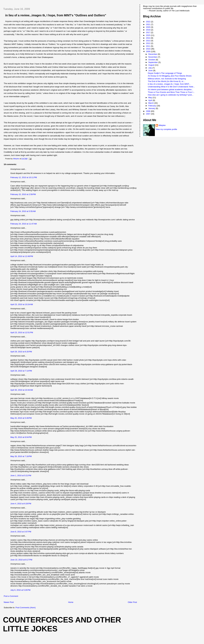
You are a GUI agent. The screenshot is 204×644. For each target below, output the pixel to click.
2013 (148, 41)
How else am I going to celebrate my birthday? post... (171, 95)
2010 (148, 49)
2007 (148, 114)
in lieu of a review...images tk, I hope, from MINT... (169, 84)
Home (71, 602)
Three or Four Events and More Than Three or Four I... (171, 92)
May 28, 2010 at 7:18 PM (21, 456)
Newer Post (9, 602)
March (151, 103)
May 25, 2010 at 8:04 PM (21, 437)
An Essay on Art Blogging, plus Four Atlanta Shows (170, 76)
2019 (148, 30)
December (153, 54)
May (150, 98)
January (152, 108)
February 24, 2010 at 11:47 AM (24, 224)
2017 (148, 32)
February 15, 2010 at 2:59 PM (23, 194)
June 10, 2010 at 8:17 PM (21, 560)
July (150, 68)
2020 (148, 27)
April (151, 100)
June (151, 70)
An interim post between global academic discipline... (171, 89)
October (152, 60)
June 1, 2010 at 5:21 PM (21, 475)
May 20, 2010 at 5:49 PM (21, 418)
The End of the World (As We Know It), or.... (167, 81)
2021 (148, 24)
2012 (148, 43)
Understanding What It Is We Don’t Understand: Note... (171, 87)
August (152, 65)
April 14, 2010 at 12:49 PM (22, 256)
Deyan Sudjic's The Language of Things (165, 73)
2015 (148, 35)
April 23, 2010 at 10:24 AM (22, 304)
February (152, 106)
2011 (148, 46)
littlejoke (162, 125)
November (153, 57)
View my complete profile (166, 129)
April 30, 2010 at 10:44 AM (22, 390)
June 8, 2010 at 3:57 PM (21, 532)
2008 (148, 111)
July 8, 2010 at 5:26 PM (20, 590)
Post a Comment (11, 596)
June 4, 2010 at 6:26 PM (21, 504)
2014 (148, 38)
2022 (148, 22)
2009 (148, 51)
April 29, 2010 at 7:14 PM (21, 371)
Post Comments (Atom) (26, 608)
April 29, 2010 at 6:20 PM (21, 352)
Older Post (132, 602)
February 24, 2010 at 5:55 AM (23, 211)
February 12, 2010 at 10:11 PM (24, 177)
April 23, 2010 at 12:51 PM (22, 332)
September (153, 62)
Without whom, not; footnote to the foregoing (167, 79)
